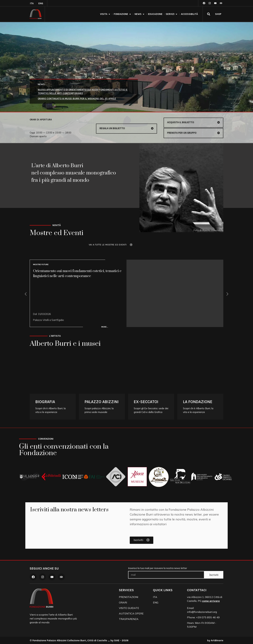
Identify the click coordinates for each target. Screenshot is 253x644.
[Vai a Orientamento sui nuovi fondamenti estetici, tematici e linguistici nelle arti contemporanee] (126, 293)
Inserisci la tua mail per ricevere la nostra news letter (158, 568)
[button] (209, 14)
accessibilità (189, 14)
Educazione (155, 14)
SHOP (218, 14)
